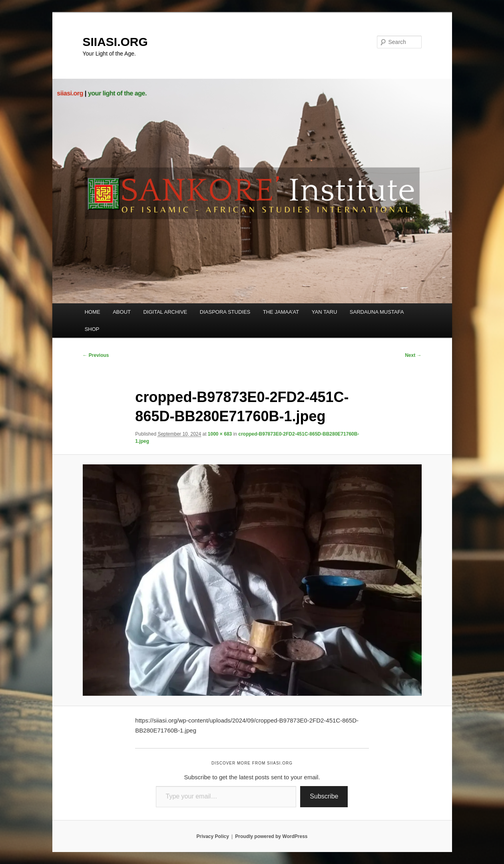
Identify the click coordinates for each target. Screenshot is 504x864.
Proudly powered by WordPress (271, 836)
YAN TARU (325, 312)
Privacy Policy (212, 836)
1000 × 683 (220, 434)
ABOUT (122, 312)
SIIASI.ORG (115, 42)
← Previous (96, 355)
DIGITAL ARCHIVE (165, 312)
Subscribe (324, 796)
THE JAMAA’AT (281, 312)
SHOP (92, 329)
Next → (413, 355)
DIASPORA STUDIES (225, 312)
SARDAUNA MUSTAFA (377, 312)
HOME (93, 312)
